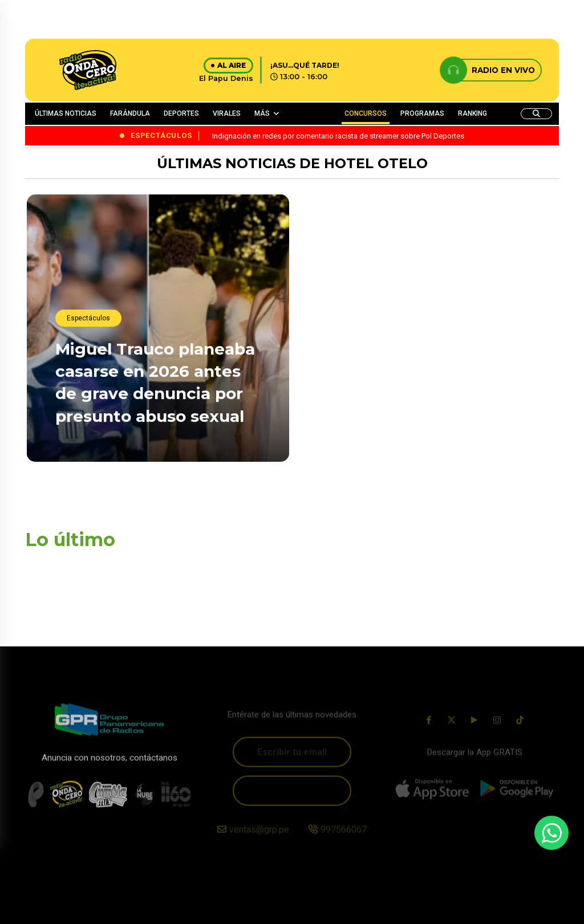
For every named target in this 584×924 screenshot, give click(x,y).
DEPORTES (181, 113)
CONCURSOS (366, 113)
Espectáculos (88, 320)
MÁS (262, 113)
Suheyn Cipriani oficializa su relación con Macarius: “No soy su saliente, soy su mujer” (415, 310)
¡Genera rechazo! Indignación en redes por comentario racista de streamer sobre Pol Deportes (410, 439)
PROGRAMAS (422, 113)
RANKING (473, 113)
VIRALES (227, 113)
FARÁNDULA (130, 113)
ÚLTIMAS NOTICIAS (66, 113)
